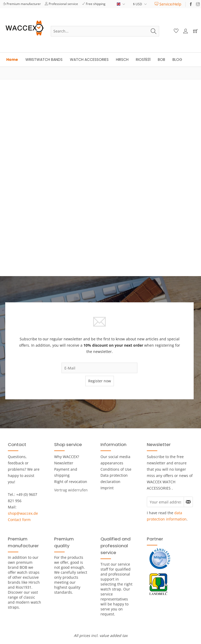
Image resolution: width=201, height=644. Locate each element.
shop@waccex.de (23, 513)
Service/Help (168, 4)
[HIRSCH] (122, 60)
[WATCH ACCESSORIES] (89, 60)
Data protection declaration (114, 478)
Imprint (107, 488)
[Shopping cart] (194, 31)
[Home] (12, 60)
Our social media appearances (115, 460)
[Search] (154, 31)
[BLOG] (177, 60)
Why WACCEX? (67, 457)
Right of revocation (71, 482)
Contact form (19, 520)
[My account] (185, 31)
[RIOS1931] (143, 60)
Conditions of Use (116, 469)
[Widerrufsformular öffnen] (71, 490)
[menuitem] (168, 4)
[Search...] (105, 31)
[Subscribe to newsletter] (188, 502)
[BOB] (161, 60)
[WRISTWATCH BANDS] (44, 60)
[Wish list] (175, 31)
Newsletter (64, 463)
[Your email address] (165, 502)
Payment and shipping (66, 472)
